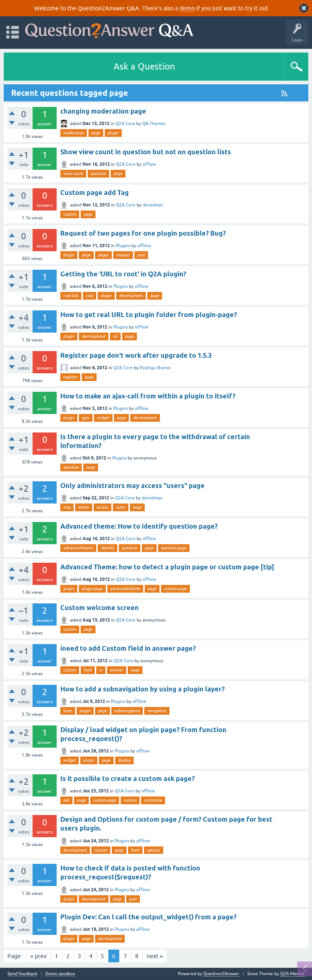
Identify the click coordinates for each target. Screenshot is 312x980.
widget (103, 418)
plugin (113, 133)
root (90, 296)
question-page (174, 548)
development (131, 296)
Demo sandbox (60, 974)
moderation (74, 133)
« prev (38, 956)
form (135, 850)
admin (84, 507)
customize (153, 800)
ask (66, 800)
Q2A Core (125, 124)
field (88, 670)
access (103, 507)
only (67, 507)
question (98, 174)
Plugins (123, 246)
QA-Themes (154, 124)
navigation (157, 711)
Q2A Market (292, 974)
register (70, 377)
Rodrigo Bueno (155, 368)
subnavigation (127, 711)
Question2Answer (221, 974)
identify (108, 548)
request (123, 255)
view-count (73, 174)
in (101, 670)
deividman (153, 205)
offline (149, 164)
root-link (71, 296)
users (121, 507)
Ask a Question (144, 66)
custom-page (175, 589)
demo (187, 8)
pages (103, 255)
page (96, 133)
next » (155, 956)
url (115, 336)
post (141, 255)
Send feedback (22, 974)
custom (70, 214)
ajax (86, 418)
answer (117, 670)
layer (68, 711)
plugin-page (92, 589)
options (154, 850)
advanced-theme (78, 548)
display (124, 760)
